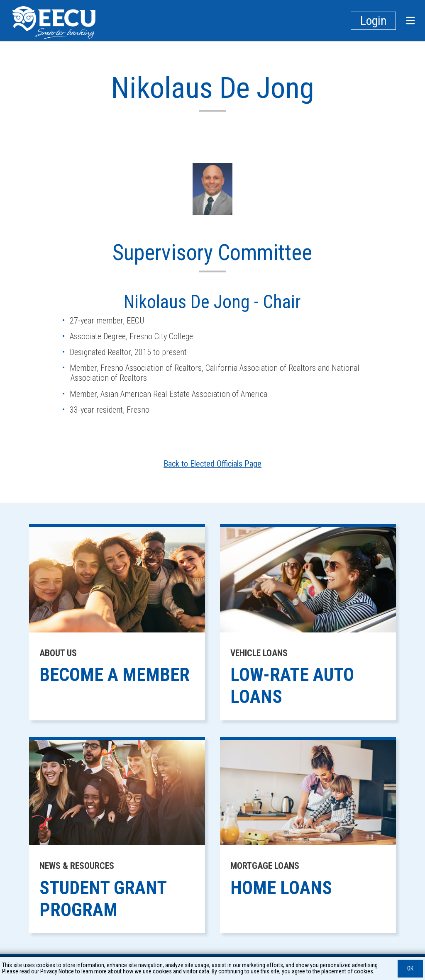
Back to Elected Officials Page (212, 464)
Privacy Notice (57, 971)
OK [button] (410, 968)
